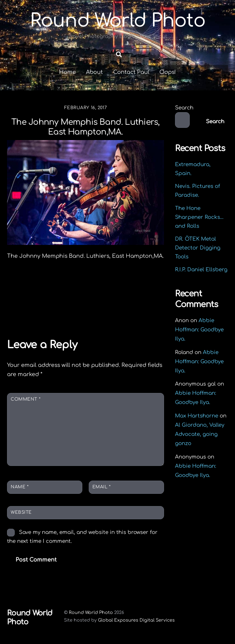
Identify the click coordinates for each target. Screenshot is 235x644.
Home (67, 72)
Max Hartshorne (197, 416)
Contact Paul (131, 72)
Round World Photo (91, 612)
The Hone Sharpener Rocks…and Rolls (199, 217)
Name (20, 487)
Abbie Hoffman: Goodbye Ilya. (199, 330)
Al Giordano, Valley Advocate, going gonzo (200, 434)
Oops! (168, 72)
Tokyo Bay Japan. (46, 315)
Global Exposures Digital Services (136, 620)
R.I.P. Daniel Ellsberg (201, 270)
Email (102, 487)
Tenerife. (140, 315)
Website (21, 512)
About (94, 72)
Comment (26, 399)
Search (184, 108)
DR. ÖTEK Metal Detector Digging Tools (198, 248)
